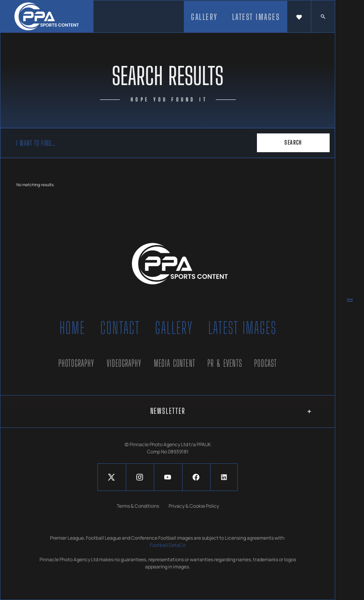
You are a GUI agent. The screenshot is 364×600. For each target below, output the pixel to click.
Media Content (175, 363)
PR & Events (225, 363)
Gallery (174, 328)
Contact (120, 328)
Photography (77, 363)
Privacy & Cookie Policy (194, 506)
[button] (299, 17)
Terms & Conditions (138, 506)
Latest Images (242, 328)
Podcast (266, 363)
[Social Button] (111, 477)
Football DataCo (168, 545)
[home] (47, 16)
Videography (124, 363)
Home (72, 328)
